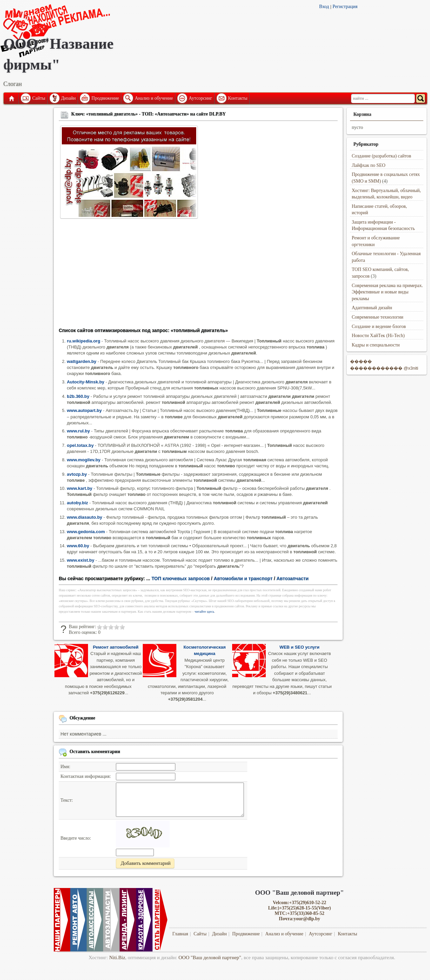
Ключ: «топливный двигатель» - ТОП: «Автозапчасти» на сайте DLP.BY (148, 114)
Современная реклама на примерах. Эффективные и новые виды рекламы (387, 292)
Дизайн (69, 98)
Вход (324, 7)
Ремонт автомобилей (116, 647)
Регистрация (345, 7)
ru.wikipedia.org (83, 341)
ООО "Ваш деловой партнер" (210, 958)
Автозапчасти (293, 578)
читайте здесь (204, 612)
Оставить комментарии (95, 752)
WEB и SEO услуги (299, 647)
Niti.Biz (117, 958)
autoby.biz (77, 503)
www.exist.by (81, 560)
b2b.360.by (78, 396)
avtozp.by (77, 474)
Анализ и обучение (154, 98)
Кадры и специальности (376, 345)
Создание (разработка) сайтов (381, 156)
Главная (11, 98)
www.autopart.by (84, 410)
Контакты (238, 98)
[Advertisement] (198, 275)
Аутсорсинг (201, 98)
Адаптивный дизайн (372, 308)
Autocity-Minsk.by (86, 382)
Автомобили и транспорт (243, 578)
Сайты (39, 98)
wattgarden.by (82, 361)
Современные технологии (378, 317)
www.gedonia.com (86, 532)
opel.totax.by (80, 445)
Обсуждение (82, 718)
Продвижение (105, 98)
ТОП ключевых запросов (181, 578)
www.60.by (78, 546)
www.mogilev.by (84, 460)
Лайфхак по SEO (369, 165)
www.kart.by (80, 488)
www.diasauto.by (84, 517)
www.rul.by (78, 431)
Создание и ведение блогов (379, 326)
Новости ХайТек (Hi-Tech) (378, 336)
